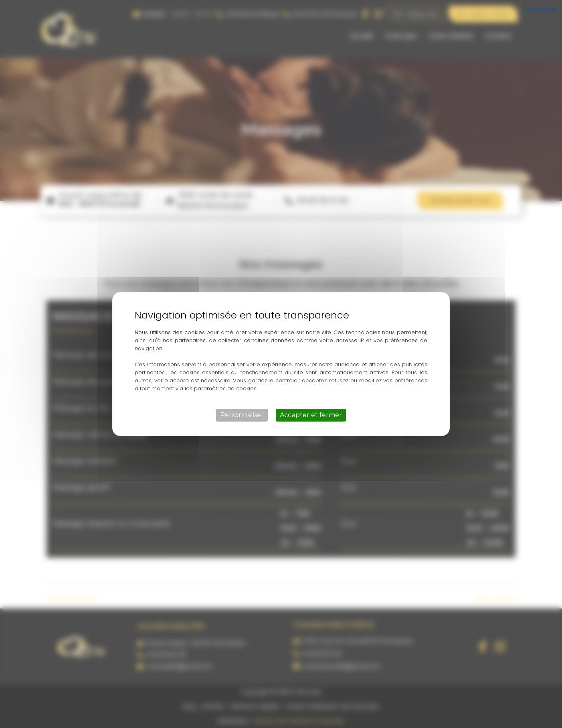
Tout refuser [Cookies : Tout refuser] (539, 9)
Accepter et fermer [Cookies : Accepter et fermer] (311, 415)
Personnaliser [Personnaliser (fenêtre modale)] (242, 415)
